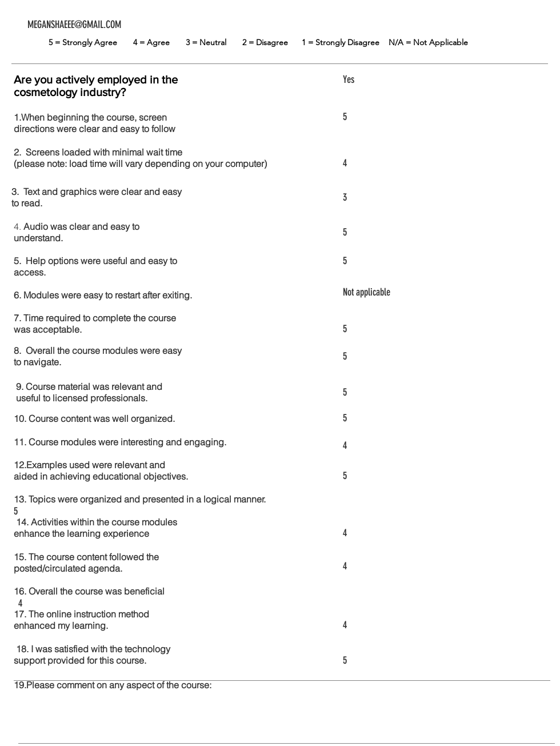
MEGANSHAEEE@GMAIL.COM (74, 25)
